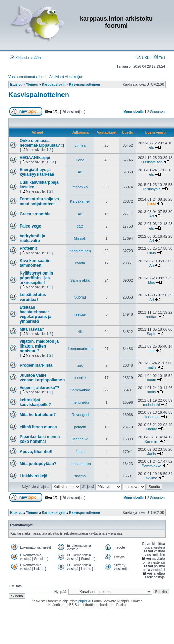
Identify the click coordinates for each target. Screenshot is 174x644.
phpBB (83, 601)
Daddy (152, 429)
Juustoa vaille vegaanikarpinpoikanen (42, 378)
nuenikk (80, 378)
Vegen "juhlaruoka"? (40, 388)
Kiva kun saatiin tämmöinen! (35, 263)
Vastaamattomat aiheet (27, 77)
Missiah (80, 238)
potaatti (80, 427)
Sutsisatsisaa (152, 162)
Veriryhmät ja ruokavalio (32, 238)
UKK (143, 58)
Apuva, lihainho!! (36, 452)
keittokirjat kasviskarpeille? (35, 402)
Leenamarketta (80, 349)
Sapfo (152, 334)
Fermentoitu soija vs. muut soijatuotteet (40, 201)
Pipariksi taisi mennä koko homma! (40, 439)
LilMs (152, 253)
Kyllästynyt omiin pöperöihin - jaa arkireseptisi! (36, 278)
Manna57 (80, 439)
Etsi (159, 58)
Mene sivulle (133, 112)
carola (80, 263)
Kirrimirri (152, 442)
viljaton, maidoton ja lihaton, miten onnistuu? (39, 346)
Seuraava (157, 112)
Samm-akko (80, 280)
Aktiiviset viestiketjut (66, 77)
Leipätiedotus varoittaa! (33, 297)
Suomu (80, 297)
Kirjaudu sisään (25, 58)
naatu (152, 380)
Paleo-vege (30, 226)
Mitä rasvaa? (32, 329)
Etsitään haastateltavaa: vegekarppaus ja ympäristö (35, 314)
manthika (80, 187)
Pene (80, 160)
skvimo (80, 476)
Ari (80, 172)
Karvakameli (80, 201)
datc (80, 226)
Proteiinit (28, 248)
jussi (152, 204)
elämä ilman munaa (38, 427)
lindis (152, 392)
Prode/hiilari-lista (36, 365)
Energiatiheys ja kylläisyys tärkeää (37, 172)
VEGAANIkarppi (35, 158)
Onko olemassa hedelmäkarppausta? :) (42, 143)
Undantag (152, 417)
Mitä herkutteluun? (38, 415)
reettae (80, 314)
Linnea (80, 145)
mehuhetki (80, 402)
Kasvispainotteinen (39, 95)
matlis (152, 367)
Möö (152, 282)
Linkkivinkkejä (33, 476)
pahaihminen (80, 251)
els (152, 147)
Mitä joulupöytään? (38, 464)
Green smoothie (35, 214)
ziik (80, 332)
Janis (80, 452)
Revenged (80, 415)
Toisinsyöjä (152, 189)
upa (151, 351)
